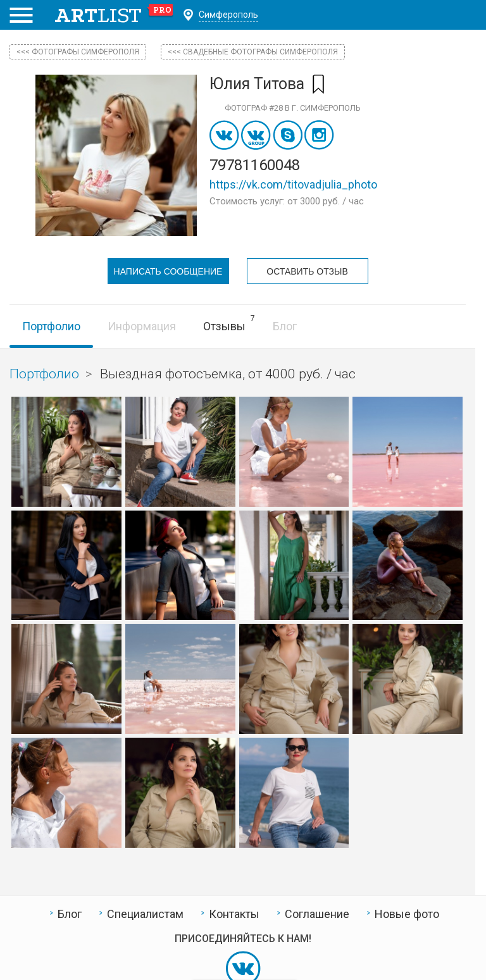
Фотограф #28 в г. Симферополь (293, 108)
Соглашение (317, 913)
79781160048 (255, 165)
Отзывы (224, 325)
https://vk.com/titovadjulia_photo (293, 184)
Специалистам (145, 913)
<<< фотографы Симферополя (78, 52)
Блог (285, 325)
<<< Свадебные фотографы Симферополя (253, 52)
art (114, 15)
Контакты (234, 913)
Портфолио (51, 325)
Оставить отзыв (307, 271)
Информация (142, 325)
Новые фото (407, 913)
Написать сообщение (168, 271)
